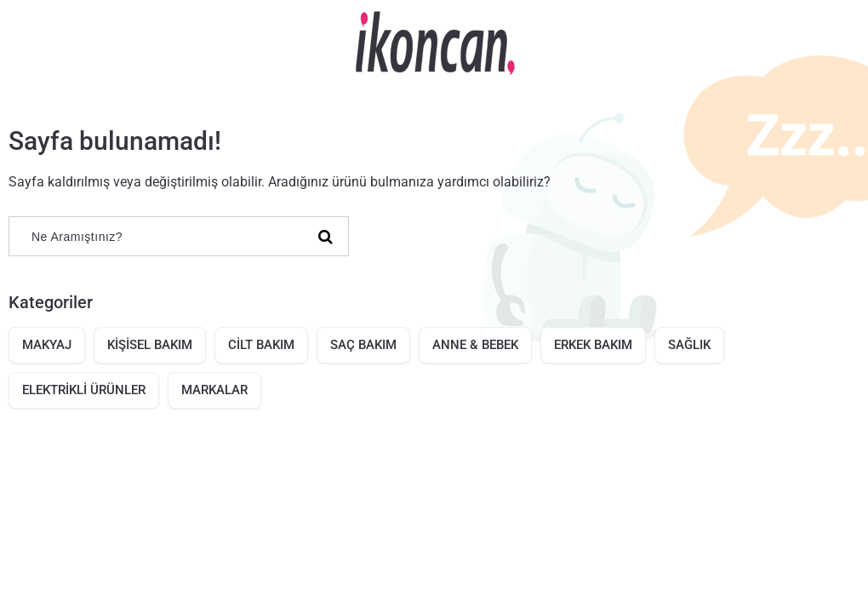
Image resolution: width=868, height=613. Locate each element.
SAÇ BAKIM (363, 345)
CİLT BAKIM (261, 345)
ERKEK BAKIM (593, 345)
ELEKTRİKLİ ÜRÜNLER (84, 390)
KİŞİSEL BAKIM (150, 345)
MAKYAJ (47, 345)
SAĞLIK (689, 345)
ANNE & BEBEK (475, 345)
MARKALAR (214, 390)
